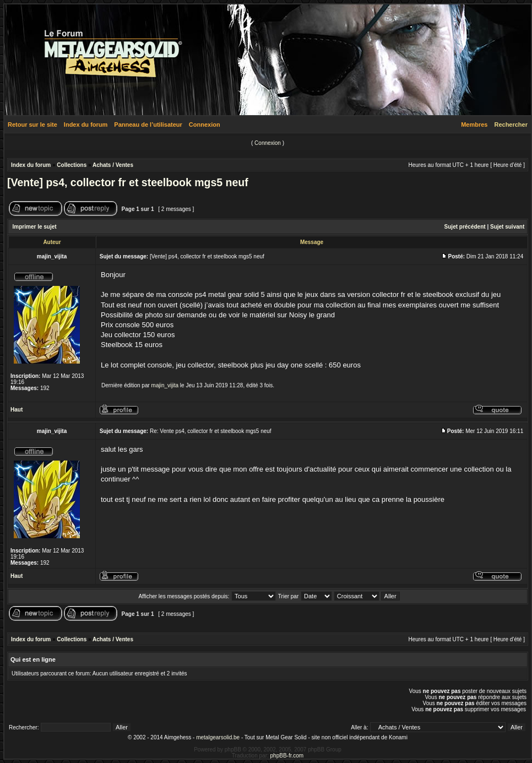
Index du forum (86, 125)
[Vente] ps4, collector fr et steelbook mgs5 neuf (128, 182)
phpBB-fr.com (287, 756)
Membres (474, 125)
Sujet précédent (465, 227)
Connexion (205, 125)
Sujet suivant (507, 227)
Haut (17, 410)
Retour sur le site (32, 125)
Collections (72, 165)
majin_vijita (165, 385)
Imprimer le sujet (35, 227)
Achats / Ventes (113, 165)
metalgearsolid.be (218, 737)
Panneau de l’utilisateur (148, 125)
